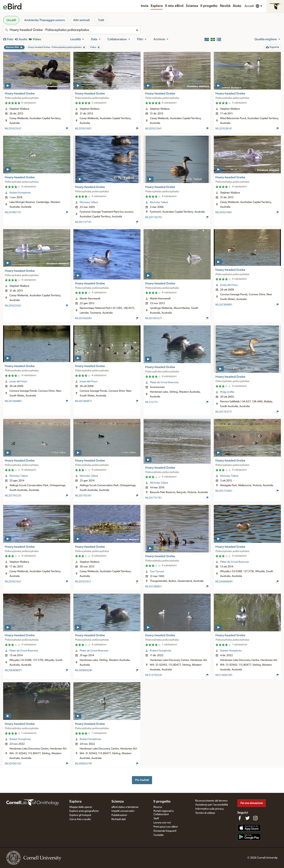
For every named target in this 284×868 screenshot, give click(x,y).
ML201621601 (83, 129)
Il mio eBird (174, 6)
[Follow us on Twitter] (248, 818)
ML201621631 (13, 129)
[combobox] (72, 30)
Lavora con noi (162, 823)
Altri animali (81, 20)
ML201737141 (83, 222)
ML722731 (151, 402)
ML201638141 (224, 129)
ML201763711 (224, 412)
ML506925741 (84, 764)
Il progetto (209, 6)
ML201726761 (154, 217)
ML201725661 (224, 491)
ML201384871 (83, 401)
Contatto (159, 835)
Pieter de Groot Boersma (164, 382)
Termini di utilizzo (205, 813)
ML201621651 (13, 306)
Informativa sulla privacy (210, 809)
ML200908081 (224, 582)
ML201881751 (13, 212)
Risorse (158, 807)
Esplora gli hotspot (80, 815)
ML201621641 (153, 129)
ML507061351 (13, 764)
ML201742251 (13, 496)
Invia (145, 6)
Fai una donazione (252, 803)
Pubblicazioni (119, 815)
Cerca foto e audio (80, 819)
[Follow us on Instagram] (255, 818)
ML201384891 (224, 305)
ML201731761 (153, 498)
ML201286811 (153, 587)
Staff (156, 818)
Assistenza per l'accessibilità (212, 805)
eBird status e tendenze (125, 807)
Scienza (192, 6)
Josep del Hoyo (229, 285)
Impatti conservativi (123, 811)
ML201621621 (13, 582)
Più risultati (142, 780)
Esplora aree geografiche (84, 811)
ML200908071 (13, 670)
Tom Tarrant (157, 572)
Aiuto (237, 6)
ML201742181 (83, 496)
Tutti (101, 20)
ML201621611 (83, 582)
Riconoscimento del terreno (211, 801)
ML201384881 (13, 401)
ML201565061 (83, 318)
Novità (225, 6)
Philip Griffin (227, 392)
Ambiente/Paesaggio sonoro (45, 20)
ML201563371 (154, 318)
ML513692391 (224, 675)
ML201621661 (224, 212)
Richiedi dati (119, 819)
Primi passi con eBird (165, 827)
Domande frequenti (165, 831)
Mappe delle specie (81, 807)
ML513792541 (154, 675)
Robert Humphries (20, 193)
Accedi (249, 6)
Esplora (157, 6)
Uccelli (11, 20)
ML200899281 (84, 670)
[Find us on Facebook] (240, 818)
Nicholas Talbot (89, 202)
